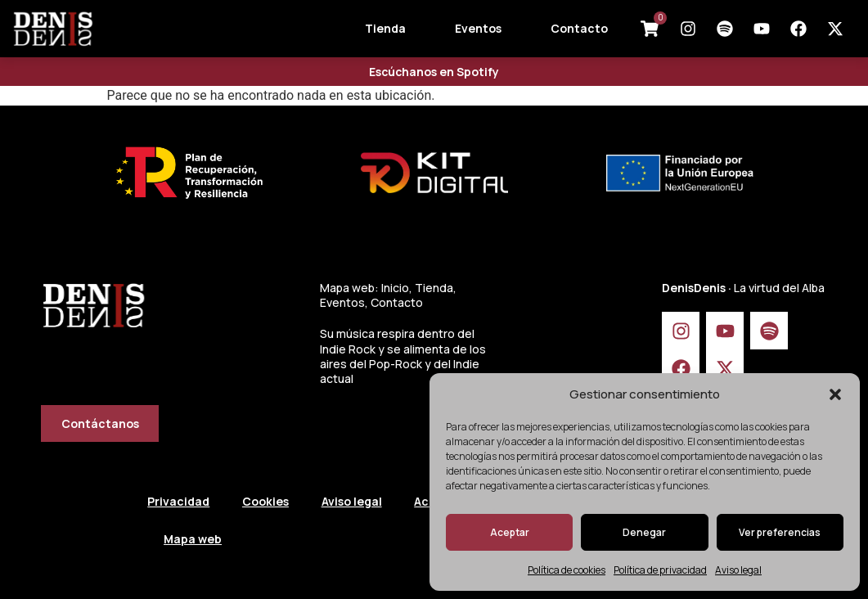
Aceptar (510, 532)
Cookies (265, 501)
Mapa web (193, 539)
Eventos (478, 28)
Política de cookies (567, 570)
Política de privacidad (660, 570)
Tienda (385, 28)
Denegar (644, 532)
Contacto (579, 28)
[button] (835, 394)
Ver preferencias (780, 532)
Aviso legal (738, 570)
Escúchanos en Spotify (434, 72)
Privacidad (178, 501)
